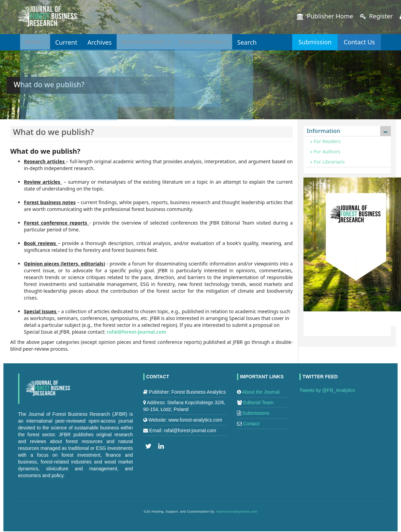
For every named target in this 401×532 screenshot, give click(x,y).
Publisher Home (325, 16)
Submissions (256, 413)
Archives (102, 42)
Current (69, 42)
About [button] (36, 42)
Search (259, 42)
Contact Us (355, 42)
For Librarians (329, 162)
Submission (302, 42)
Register (376, 16)
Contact (251, 424)
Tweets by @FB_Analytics (327, 390)
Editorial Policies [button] (213, 42)
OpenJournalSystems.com (237, 512)
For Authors (326, 151)
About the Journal (261, 392)
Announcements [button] (151, 42)
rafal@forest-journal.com (137, 332)
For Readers (327, 141)
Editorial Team (258, 402)
